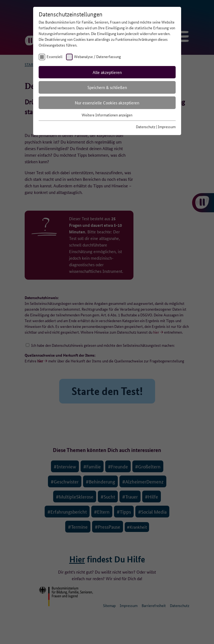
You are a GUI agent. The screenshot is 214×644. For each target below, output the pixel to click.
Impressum (167, 127)
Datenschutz (146, 127)
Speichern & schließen (107, 87)
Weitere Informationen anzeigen (107, 115)
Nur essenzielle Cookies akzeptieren (107, 103)
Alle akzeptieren (107, 72)
